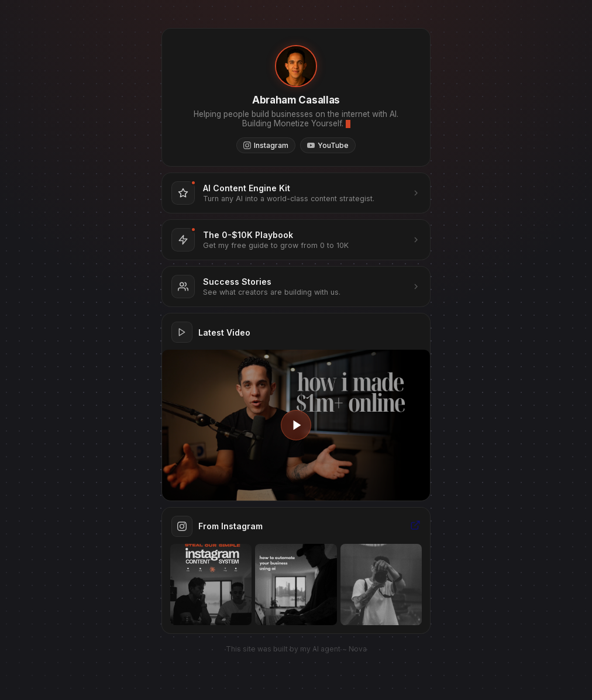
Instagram (266, 145)
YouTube (328, 145)
